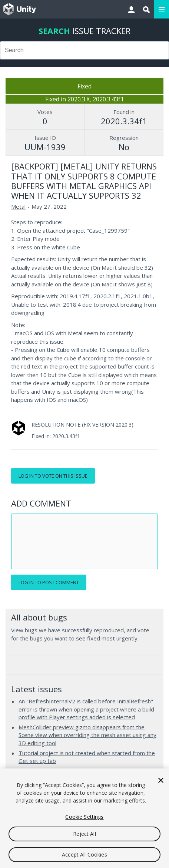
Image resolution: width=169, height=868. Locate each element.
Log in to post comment (49, 582)
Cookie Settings (84, 817)
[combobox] (84, 50)
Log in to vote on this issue (53, 476)
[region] (84, 818)
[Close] (161, 780)
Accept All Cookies (84, 854)
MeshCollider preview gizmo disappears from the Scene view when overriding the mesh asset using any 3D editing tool (87, 735)
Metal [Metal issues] (18, 206)
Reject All (84, 834)
